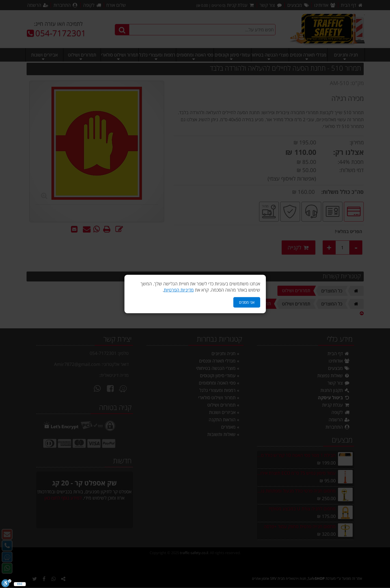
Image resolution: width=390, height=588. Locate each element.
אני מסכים (247, 302)
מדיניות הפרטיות (179, 290)
